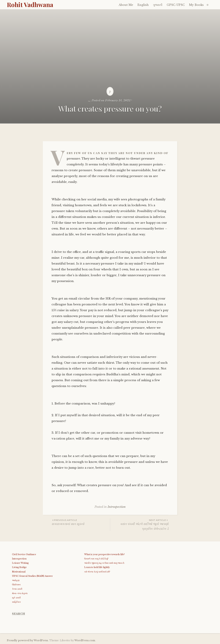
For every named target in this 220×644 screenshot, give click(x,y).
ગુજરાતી (158, 5)
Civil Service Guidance (24, 554)
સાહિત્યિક (16, 602)
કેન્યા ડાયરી (17, 589)
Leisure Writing (20, 563)
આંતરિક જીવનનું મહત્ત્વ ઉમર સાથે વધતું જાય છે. (104, 563)
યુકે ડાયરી (16, 598)
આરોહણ (16, 580)
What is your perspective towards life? (104, 554)
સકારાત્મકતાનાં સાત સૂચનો (81, 522)
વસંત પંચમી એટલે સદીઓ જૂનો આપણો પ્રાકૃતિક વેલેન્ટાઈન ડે (139, 524)
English (143, 5)
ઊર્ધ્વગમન (16, 585)
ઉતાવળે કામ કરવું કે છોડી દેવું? (96, 559)
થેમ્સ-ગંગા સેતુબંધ (20, 593)
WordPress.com (85, 640)
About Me (126, 5)
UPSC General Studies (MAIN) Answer (32, 576)
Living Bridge (19, 567)
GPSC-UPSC (176, 5)
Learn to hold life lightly (97, 567)
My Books (196, 5)
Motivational (19, 572)
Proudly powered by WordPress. (28, 640)
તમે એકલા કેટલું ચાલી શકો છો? (97, 572)
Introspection (117, 507)
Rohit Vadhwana (30, 4)
